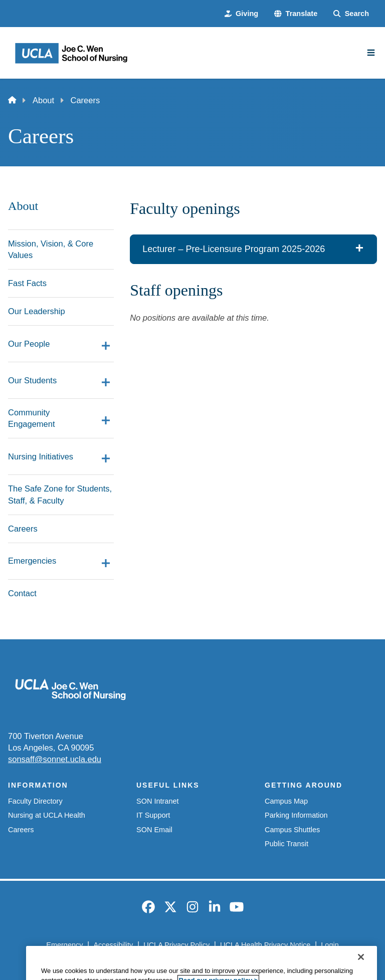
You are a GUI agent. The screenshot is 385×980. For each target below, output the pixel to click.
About (43, 100)
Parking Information (296, 815)
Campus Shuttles (292, 830)
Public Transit (286, 844)
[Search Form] (351, 14)
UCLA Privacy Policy (176, 945)
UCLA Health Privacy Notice (265, 945)
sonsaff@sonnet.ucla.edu (55, 759)
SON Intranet (158, 801)
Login (330, 945)
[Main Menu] (371, 53)
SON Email (154, 830)
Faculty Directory (35, 801)
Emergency (64, 945)
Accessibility (113, 945)
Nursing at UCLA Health (47, 815)
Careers (21, 830)
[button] (296, 14)
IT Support (153, 815)
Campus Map (286, 801)
